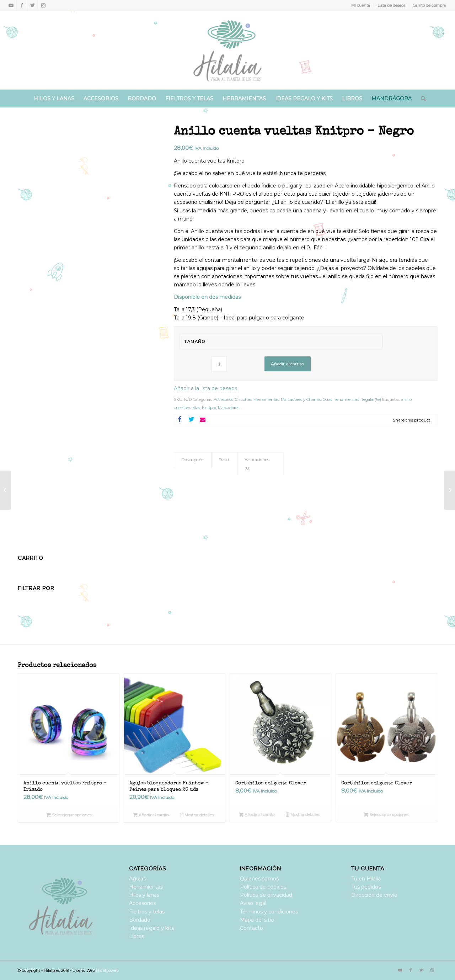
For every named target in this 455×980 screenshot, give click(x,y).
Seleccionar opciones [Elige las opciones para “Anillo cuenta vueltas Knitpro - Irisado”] (69, 815)
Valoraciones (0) (257, 464)
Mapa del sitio (257, 920)
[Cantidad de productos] (219, 364)
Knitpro (209, 408)
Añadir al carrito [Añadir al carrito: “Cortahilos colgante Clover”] (257, 815)
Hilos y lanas (144, 895)
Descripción (193, 460)
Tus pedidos (366, 887)
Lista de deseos (391, 5)
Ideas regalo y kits (151, 928)
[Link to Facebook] (22, 5)
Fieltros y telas (147, 912)
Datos (224, 460)
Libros (136, 936)
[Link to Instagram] (43, 5)
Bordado (140, 920)
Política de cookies (263, 887)
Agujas (137, 879)
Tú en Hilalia (366, 879)
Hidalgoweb (107, 970)
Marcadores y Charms (301, 399)
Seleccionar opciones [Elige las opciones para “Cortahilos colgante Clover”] (386, 815)
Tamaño (195, 341)
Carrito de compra (429, 5)
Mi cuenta (361, 5)
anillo (406, 399)
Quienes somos (259, 879)
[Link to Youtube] (11, 5)
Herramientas (266, 399)
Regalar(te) (371, 399)
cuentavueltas (187, 408)
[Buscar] (421, 99)
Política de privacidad (266, 895)
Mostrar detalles (197, 815)
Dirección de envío (374, 895)
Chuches (243, 399)
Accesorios (223, 399)
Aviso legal (253, 903)
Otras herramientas (341, 399)
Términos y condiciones (269, 912)
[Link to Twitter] (33, 5)
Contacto (251, 928)
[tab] (193, 460)
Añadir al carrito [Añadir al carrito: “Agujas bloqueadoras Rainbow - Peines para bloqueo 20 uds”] (151, 815)
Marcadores (229, 408)
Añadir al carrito (287, 364)
